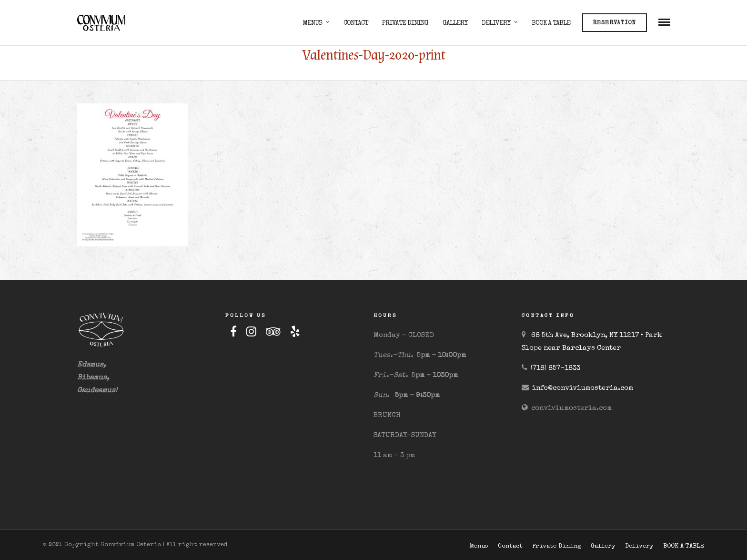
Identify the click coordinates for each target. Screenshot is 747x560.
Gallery (455, 23)
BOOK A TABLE (551, 23)
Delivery (496, 23)
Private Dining (405, 23)
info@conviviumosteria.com (583, 388)
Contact (356, 23)
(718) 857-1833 (555, 368)
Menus (313, 23)
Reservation (614, 23)
